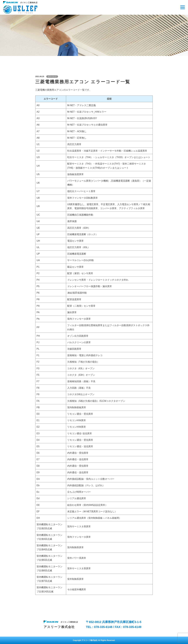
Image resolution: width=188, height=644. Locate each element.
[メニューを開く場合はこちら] (183, 7)
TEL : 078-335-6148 (100, 627)
